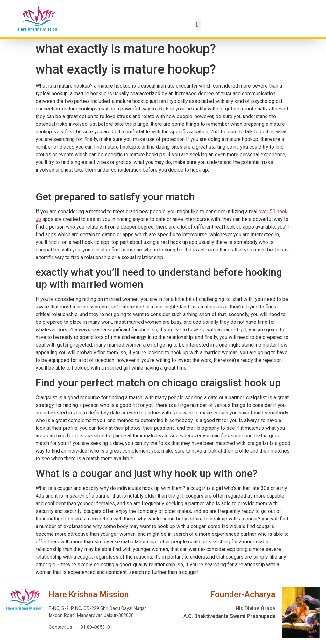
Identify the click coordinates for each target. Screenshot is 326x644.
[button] (198, 24)
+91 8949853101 (94, 627)
